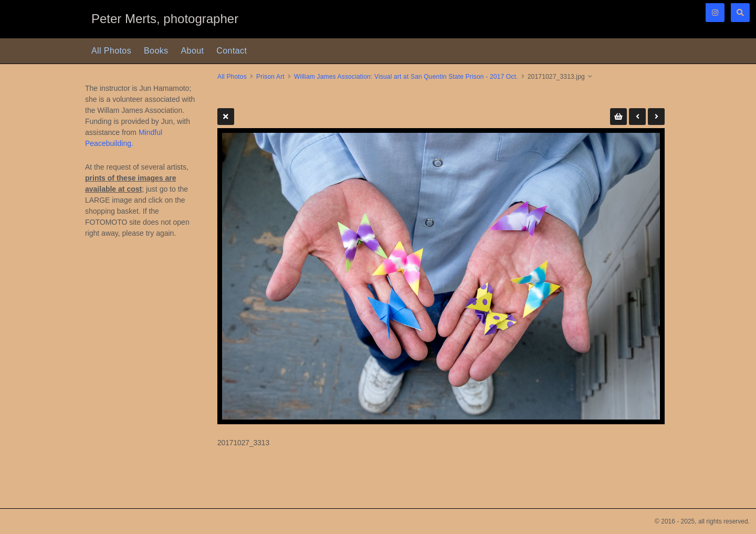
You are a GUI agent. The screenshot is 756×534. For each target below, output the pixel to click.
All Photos (111, 51)
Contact (232, 51)
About (193, 51)
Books (156, 51)
